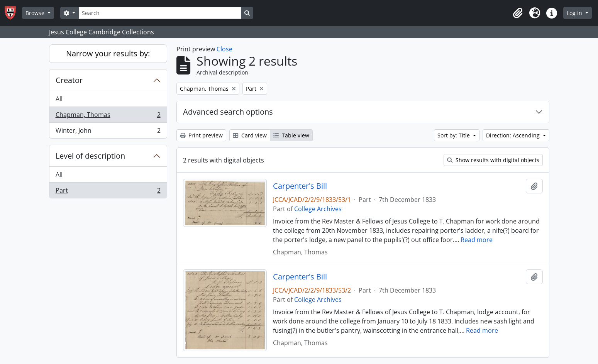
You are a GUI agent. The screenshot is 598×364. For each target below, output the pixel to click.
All (59, 99)
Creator (69, 80)
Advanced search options (228, 112)
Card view (250, 135)
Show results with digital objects (493, 160)
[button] (518, 13)
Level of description (90, 156)
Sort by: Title (454, 135)
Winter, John (108, 132)
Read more (477, 240)
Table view (291, 135)
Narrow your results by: (108, 53)
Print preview (201, 135)
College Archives (318, 209)
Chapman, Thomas (108, 116)
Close (224, 49)
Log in (575, 13)
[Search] (160, 13)
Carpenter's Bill (300, 186)
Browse (36, 13)
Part (108, 192)
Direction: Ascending (514, 135)
